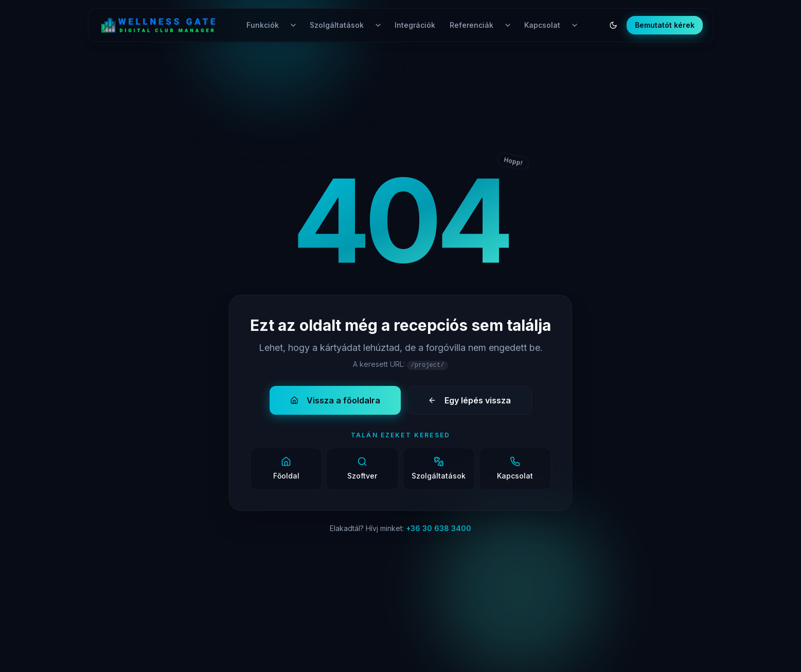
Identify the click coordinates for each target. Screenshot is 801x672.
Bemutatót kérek (665, 25)
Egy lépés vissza (469, 400)
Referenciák (471, 25)
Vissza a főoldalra (335, 400)
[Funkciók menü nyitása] (293, 25)
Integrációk (415, 25)
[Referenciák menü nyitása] (508, 25)
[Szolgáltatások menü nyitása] (378, 25)
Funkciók (263, 25)
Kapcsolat (542, 25)
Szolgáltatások (337, 25)
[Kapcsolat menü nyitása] (575, 25)
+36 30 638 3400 (439, 528)
